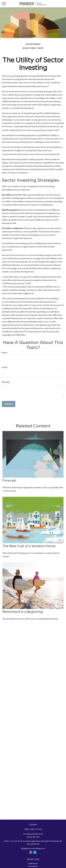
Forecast (9, 481)
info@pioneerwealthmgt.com (33, 848)
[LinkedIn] (35, 852)
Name (5, 352)
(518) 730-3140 (36, 829)
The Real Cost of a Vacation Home (29, 546)
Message (6, 382)
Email (5, 367)
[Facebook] (31, 852)
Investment (33, 866)
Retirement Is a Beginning (23, 612)
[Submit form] (9, 404)
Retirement (33, 863)
